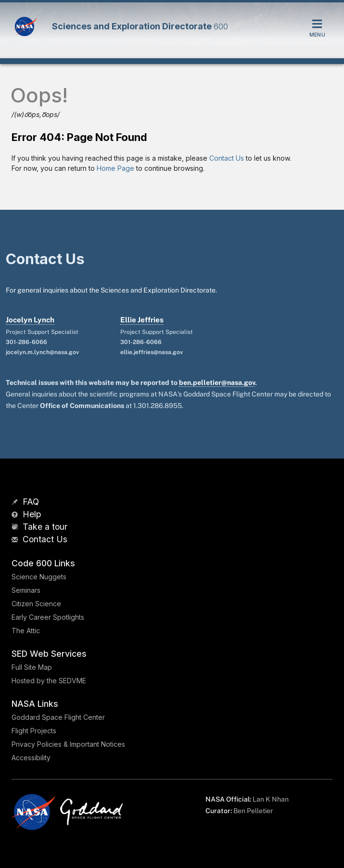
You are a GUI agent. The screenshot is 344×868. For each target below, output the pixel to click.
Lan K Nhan (271, 799)
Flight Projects (34, 731)
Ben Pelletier (253, 811)
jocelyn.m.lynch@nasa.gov (42, 352)
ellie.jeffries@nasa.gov (152, 352)
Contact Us (227, 158)
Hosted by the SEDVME (49, 681)
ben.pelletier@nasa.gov (217, 383)
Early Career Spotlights (48, 617)
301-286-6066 (26, 342)
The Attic (26, 631)
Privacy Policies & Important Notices (68, 744)
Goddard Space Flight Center (58, 717)
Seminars (26, 590)
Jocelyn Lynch (30, 320)
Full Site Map (32, 667)
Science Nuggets (39, 577)
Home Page (115, 168)
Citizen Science (36, 604)
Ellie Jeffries (142, 320)
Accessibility (31, 758)
